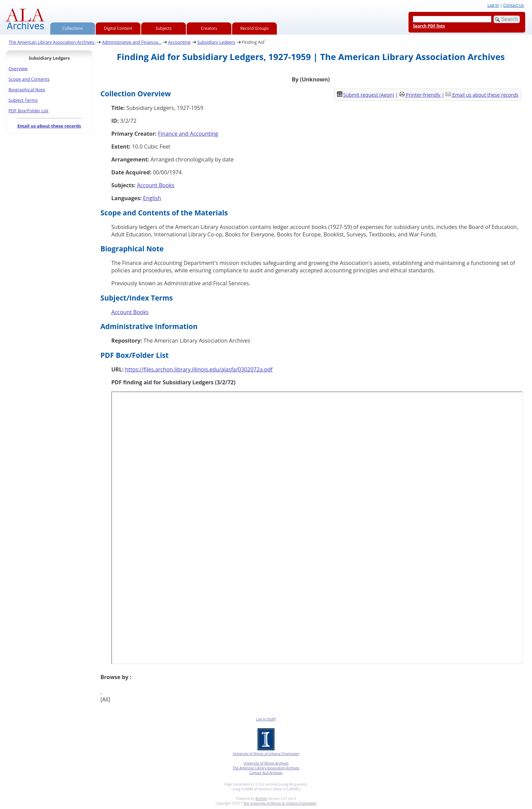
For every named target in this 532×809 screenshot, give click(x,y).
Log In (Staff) (266, 719)
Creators (209, 28)
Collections (73, 28)
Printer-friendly (424, 95)
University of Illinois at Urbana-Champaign (266, 754)
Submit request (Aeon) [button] (365, 95)
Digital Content (118, 28)
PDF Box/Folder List (28, 111)
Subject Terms (23, 100)
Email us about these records (49, 126)
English (152, 198)
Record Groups (254, 28)
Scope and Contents (29, 79)
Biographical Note (27, 90)
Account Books (156, 185)
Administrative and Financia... (131, 42)
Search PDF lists (429, 26)
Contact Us (514, 5)
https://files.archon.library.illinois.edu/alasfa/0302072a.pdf (199, 369)
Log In (493, 5)
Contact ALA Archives (266, 773)
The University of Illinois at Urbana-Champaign (280, 803)
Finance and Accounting (188, 134)
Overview (18, 69)
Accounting (179, 42)
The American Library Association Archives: (52, 42)
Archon (261, 798)
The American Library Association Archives (266, 768)
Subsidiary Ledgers (216, 42)
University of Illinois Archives (266, 763)
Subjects (164, 28)
